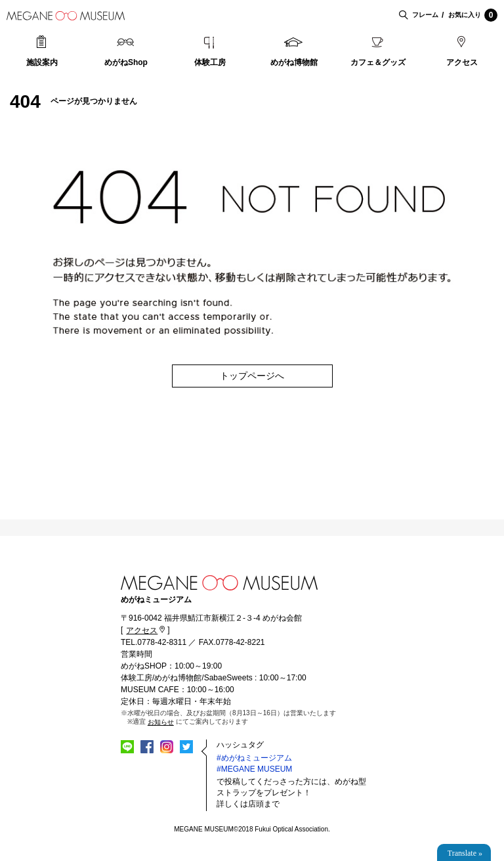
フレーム (425, 15)
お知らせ (161, 722)
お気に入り (473, 15)
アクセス (462, 62)
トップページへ (252, 376)
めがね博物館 (294, 62)
